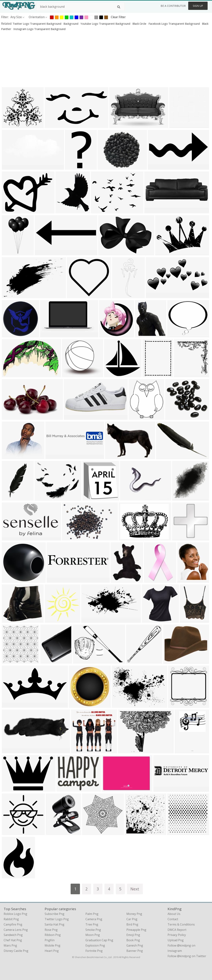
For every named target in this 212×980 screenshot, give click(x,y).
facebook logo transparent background (175, 24)
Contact (173, 919)
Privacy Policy (177, 935)
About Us (174, 914)
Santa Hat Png (55, 924)
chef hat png (13, 940)
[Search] (119, 7)
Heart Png (52, 951)
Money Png (134, 914)
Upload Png (176, 940)
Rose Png (51, 930)
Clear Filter (118, 17)
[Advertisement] (106, 59)
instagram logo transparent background (39, 29)
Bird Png (132, 924)
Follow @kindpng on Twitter (187, 956)
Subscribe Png (55, 914)
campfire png (13, 924)
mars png (10, 945)
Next (135, 889)
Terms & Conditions (181, 924)
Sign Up (198, 6)
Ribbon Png (53, 935)
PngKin (50, 940)
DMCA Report (177, 930)
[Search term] (80, 7)
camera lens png (16, 930)
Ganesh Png (135, 945)
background (71, 24)
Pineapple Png (136, 930)
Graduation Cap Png (99, 940)
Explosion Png (95, 945)
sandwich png (13, 935)
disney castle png (16, 951)
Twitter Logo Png (57, 919)
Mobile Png (52, 945)
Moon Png (93, 935)
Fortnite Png (94, 951)
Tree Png (92, 924)
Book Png (133, 940)
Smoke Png (93, 930)
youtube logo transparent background (106, 24)
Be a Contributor (173, 6)
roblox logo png (15, 914)
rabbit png (11, 919)
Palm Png (92, 914)
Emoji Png (133, 935)
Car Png (132, 919)
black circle (140, 24)
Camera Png (94, 919)
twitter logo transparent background (37, 24)
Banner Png (135, 951)
